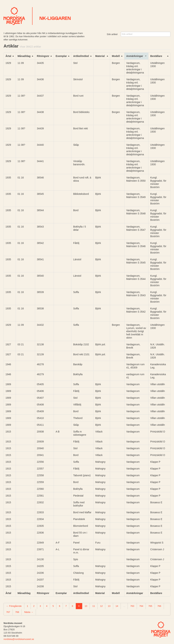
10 (86, 606)
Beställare (156, 56)
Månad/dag (24, 56)
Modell (116, 56)
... (124, 606)
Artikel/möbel (81, 56)
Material (100, 56)
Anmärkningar (135, 56)
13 (109, 606)
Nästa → (29, 612)
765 (150, 606)
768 (17, 612)
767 (8, 612)
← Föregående (14, 606)
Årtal (8, 56)
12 (101, 606)
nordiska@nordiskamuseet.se (19, 639)
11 (94, 606)
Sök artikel (112, 34)
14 (117, 606)
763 (132, 606)
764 (141, 606)
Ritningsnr (43, 56)
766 (159, 606)
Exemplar (61, 56)
